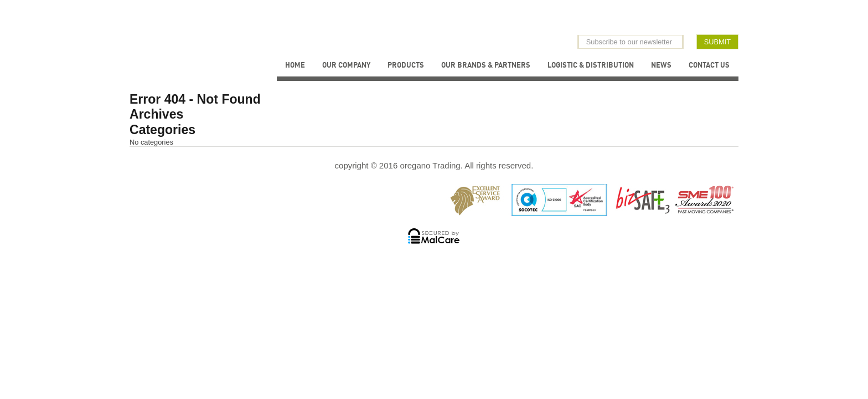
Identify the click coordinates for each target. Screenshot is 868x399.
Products (406, 65)
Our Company (346, 65)
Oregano (220, 30)
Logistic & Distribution (591, 65)
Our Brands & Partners (486, 65)
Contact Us (709, 65)
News (661, 65)
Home (295, 65)
